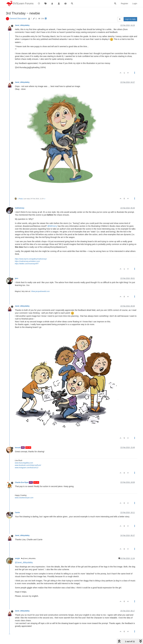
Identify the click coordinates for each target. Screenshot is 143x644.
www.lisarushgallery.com (24, 463)
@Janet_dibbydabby (28, 558)
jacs (17, 278)
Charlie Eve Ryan (22, 482)
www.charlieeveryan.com (24, 498)
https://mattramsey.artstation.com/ (27, 261)
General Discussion (18, 18)
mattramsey (20, 208)
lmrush (18, 447)
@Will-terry (52, 226)
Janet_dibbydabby (22, 25)
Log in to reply (130, 19)
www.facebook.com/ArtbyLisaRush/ (28, 465)
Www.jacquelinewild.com (40, 291)
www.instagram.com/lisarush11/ (27, 468)
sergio (17, 558)
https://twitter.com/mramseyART (27, 264)
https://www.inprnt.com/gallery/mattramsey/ (31, 259)
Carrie (17, 513)
